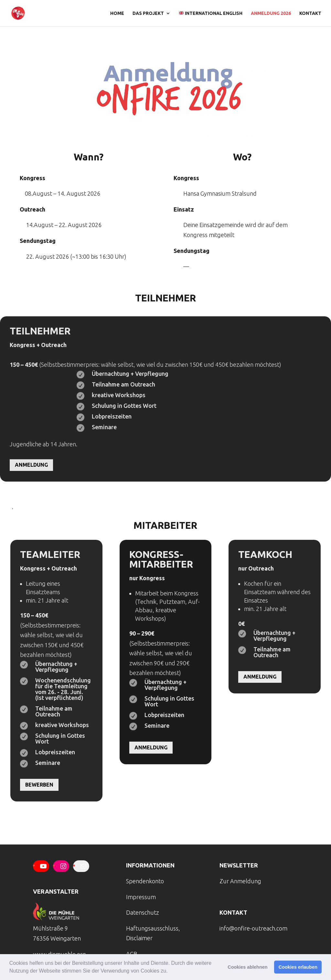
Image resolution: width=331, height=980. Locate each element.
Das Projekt (148, 13)
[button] (170, 972)
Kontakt (310, 13)
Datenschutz (143, 912)
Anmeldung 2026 (271, 13)
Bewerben (39, 785)
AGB (132, 954)
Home (117, 13)
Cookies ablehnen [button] (247, 967)
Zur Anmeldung (240, 881)
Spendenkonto (145, 881)
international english (211, 13)
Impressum (141, 897)
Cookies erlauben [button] (298, 967)
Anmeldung (31, 465)
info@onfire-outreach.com (253, 928)
